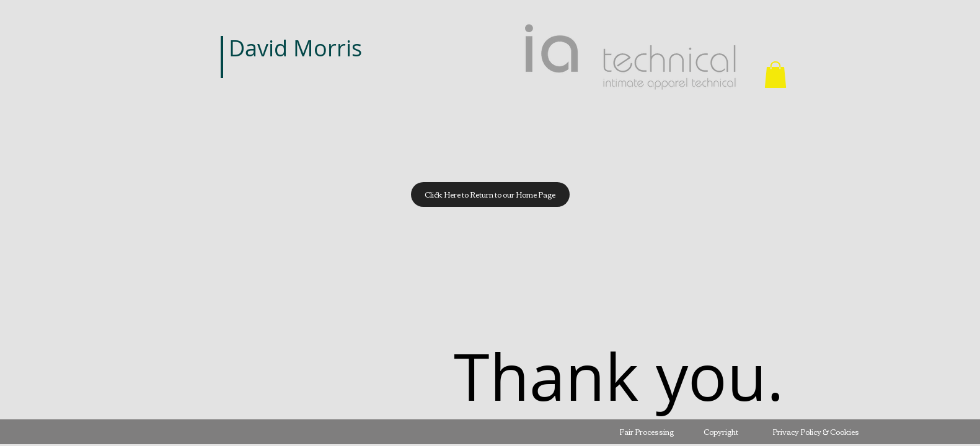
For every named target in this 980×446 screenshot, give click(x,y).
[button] (775, 75)
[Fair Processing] (647, 432)
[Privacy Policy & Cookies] (816, 432)
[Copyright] (721, 432)
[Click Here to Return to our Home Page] (490, 195)
